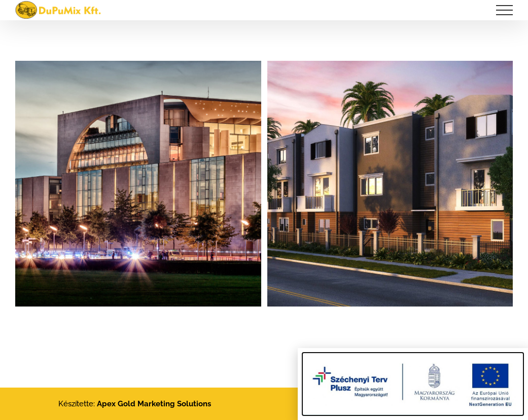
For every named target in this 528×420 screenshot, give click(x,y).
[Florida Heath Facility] (138, 69)
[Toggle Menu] (505, 10)
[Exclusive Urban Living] (390, 69)
